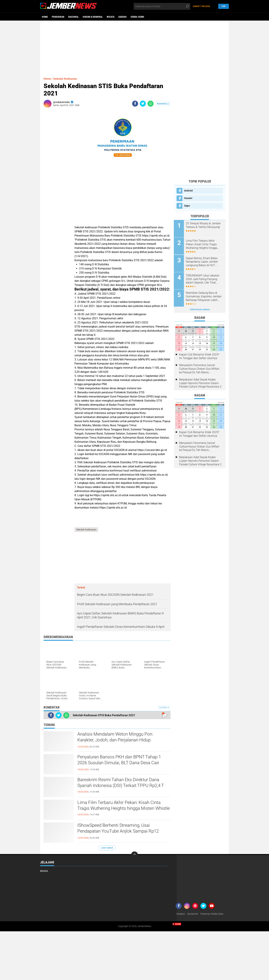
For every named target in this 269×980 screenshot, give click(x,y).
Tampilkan (164, 707)
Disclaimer (193, 914)
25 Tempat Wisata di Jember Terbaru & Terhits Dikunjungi (203, 225)
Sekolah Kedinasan (65, 79)
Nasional (74, 17)
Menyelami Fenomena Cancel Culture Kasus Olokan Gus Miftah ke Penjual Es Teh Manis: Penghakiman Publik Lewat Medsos (199, 369)
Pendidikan (58, 17)
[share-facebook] (135, 104)
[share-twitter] (143, 104)
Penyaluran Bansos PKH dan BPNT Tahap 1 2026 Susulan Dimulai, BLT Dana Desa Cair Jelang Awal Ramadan (119, 763)
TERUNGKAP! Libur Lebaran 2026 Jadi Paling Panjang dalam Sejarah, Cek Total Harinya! (203, 279)
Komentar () (163, 104)
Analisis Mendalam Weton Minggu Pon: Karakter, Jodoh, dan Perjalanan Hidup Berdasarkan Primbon (115, 740)
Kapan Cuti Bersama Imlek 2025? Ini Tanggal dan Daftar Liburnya (199, 356)
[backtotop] (134, 855)
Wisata (111, 17)
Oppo (187, 206)
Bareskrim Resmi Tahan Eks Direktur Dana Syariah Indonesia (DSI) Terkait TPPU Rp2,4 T (121, 783)
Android (188, 191)
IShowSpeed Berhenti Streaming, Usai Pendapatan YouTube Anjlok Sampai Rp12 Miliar (118, 831)
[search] (162, 6)
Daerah (122, 17)
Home (45, 17)
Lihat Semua (107, 848)
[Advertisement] (134, 47)
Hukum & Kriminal (93, 17)
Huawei (188, 198)
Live (223, 6)
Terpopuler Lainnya (200, 309)
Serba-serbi (137, 17)
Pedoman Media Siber (212, 914)
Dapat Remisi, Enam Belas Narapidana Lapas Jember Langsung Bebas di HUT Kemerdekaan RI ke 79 (202, 262)
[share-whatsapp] (151, 104)
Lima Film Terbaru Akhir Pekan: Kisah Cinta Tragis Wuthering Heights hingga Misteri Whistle (124, 805)
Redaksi (181, 914)
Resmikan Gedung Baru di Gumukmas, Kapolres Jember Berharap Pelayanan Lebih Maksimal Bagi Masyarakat (204, 296)
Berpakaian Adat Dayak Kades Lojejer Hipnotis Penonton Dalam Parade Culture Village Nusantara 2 (200, 383)
